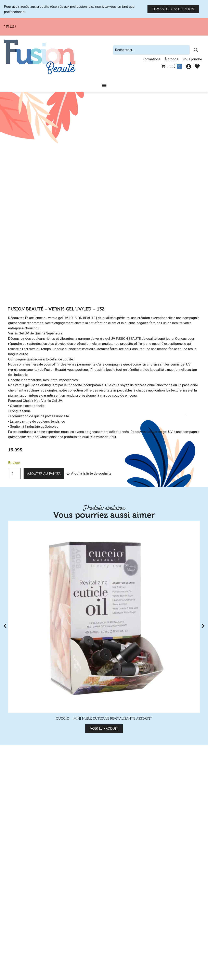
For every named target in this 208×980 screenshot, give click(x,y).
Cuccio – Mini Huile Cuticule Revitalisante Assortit (104, 719)
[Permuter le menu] (104, 85)
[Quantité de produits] (14, 474)
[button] (89, 474)
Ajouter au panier (44, 474)
